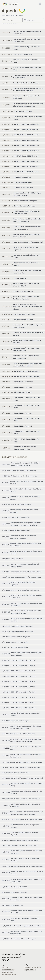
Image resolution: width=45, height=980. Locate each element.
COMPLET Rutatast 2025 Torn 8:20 (26, 135)
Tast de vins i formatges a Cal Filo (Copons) (25, 799)
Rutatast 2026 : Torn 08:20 (23, 392)
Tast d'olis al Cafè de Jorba (23, 55)
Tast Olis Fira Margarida (22, 177)
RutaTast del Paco (17, 905)
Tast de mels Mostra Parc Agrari (25, 201)
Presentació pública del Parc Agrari (23, 939)
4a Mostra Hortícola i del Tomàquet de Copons (27, 866)
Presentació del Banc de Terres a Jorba (24, 846)
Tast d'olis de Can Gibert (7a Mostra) (26, 83)
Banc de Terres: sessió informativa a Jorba (26, 577)
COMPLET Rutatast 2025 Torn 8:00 (27, 124)
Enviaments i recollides (33, 967)
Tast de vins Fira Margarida (24, 188)
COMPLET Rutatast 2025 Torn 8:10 (26, 130)
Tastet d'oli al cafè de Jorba (23, 320)
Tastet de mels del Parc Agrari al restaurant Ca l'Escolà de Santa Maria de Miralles (27, 307)
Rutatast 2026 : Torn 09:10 (23, 426)
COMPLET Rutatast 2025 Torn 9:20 (26, 167)
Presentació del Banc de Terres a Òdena (24, 840)
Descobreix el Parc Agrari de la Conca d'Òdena (26, 926)
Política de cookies (8, 970)
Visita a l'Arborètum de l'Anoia (24, 314)
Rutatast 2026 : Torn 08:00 (23, 382)
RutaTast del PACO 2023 (19, 892)
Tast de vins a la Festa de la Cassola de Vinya (26, 762)
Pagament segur (30, 970)
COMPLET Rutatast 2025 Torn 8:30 (26, 140)
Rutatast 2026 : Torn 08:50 (23, 413)
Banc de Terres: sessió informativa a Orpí (28, 242)
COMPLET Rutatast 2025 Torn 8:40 (26, 146)
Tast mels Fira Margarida (23, 183)
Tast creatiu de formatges (23, 111)
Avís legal (5, 967)
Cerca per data (9, 24)
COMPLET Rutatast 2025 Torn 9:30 (26, 172)
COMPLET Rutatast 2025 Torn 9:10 (26, 161)
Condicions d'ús (7, 972)
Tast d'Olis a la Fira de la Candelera (26, 371)
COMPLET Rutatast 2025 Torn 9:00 (27, 156)
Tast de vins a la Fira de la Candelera (27, 377)
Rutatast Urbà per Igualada (23, 291)
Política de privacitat (9, 975)
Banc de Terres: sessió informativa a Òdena (26, 572)
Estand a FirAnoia (20, 278)
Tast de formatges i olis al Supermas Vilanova (26, 820)
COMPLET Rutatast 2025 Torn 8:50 (26, 151)
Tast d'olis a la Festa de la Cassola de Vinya (25, 768)
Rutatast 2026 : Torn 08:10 (23, 387)
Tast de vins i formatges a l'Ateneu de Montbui (27, 778)
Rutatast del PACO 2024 (19, 887)
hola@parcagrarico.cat (11, 957)
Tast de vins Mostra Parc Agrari (25, 206)
